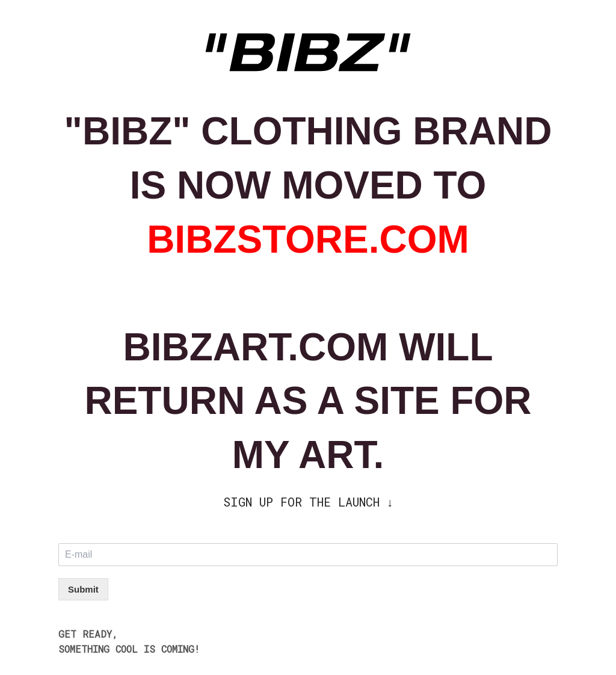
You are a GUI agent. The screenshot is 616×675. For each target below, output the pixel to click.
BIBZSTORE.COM (308, 239)
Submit (83, 589)
